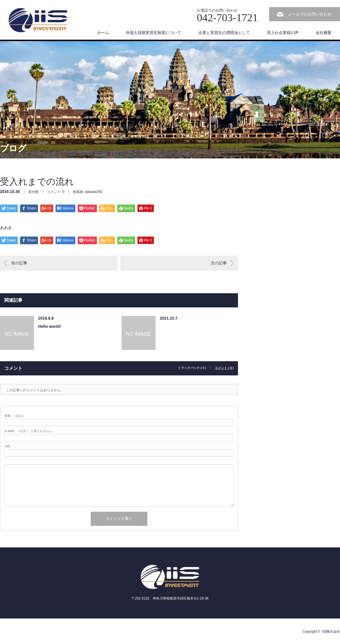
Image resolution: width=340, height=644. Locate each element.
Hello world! (50, 326)
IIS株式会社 (331, 632)
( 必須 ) (14, 416)
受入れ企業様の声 (283, 33)
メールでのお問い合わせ (310, 14)
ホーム (103, 33)
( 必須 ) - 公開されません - (29, 431)
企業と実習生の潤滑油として (224, 33)
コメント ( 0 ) (224, 368)
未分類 (33, 192)
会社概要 (324, 33)
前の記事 (19, 263)
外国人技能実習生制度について (154, 33)
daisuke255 (94, 192)
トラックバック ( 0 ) (192, 368)
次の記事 (219, 263)
